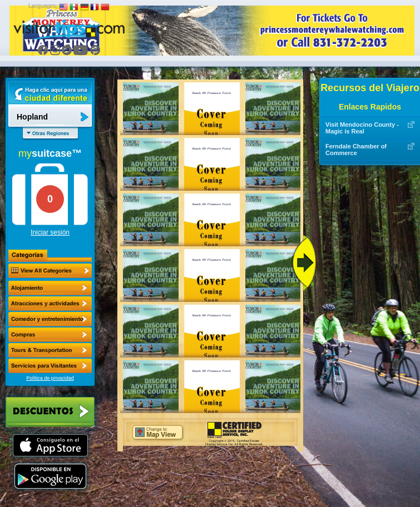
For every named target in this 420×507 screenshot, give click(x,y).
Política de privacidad (50, 378)
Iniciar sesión (50, 232)
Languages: (43, 6)
